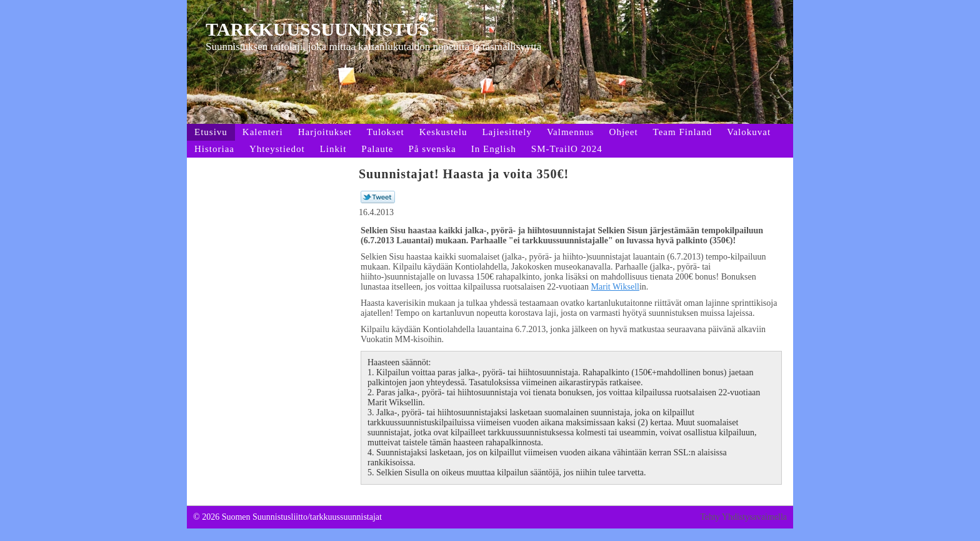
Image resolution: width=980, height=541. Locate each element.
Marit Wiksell (615, 287)
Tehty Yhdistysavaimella (743, 517)
